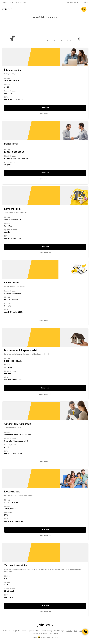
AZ (85, 3)
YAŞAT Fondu (54, 634)
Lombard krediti (13, 209)
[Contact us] (85, 632)
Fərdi (5, 3)
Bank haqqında (21, 3)
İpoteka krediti (12, 492)
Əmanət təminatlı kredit (18, 424)
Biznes (11, 3)
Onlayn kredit (12, 283)
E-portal (69, 631)
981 (78, 3)
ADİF (76, 631)
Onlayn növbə (71, 3)
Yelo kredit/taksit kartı (17, 566)
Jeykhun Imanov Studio (49, 638)
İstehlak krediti (12, 70)
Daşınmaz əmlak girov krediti (20, 350)
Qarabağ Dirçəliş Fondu (40, 634)
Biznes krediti (12, 144)
